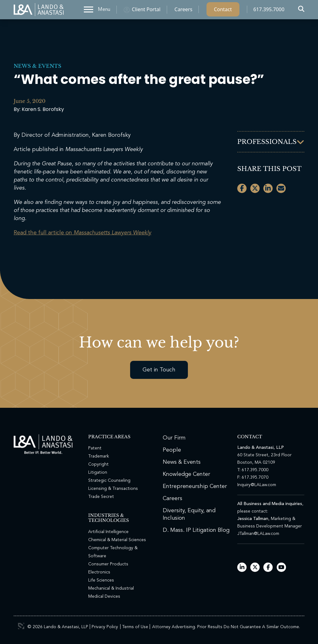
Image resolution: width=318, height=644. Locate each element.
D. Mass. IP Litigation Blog (196, 530)
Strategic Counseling (109, 481)
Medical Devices (104, 596)
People (172, 450)
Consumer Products (108, 564)
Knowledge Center (186, 474)
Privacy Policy (105, 627)
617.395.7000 (269, 11)
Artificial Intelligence (108, 532)
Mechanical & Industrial (111, 588)
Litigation (98, 472)
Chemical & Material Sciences (117, 540)
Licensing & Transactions (113, 489)
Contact (223, 11)
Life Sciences (101, 580)
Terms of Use (135, 627)
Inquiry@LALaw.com (257, 485)
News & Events (37, 66)
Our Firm (174, 438)
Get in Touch (159, 370)
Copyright (98, 464)
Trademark (99, 456)
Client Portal (146, 11)
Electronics (99, 572)
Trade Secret (101, 497)
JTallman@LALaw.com (258, 534)
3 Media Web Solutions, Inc (21, 626)
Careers (184, 11)
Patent (95, 448)
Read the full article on (82, 233)
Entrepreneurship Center (195, 486)
